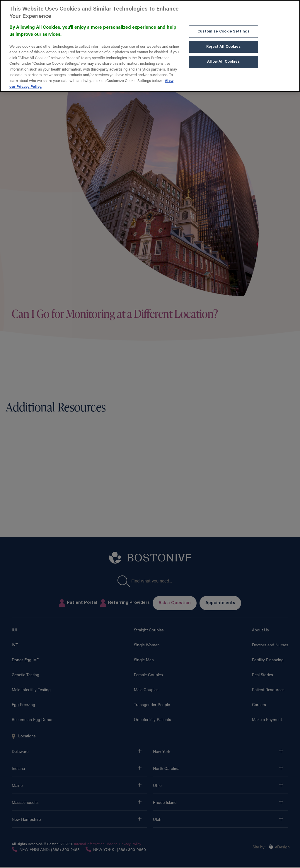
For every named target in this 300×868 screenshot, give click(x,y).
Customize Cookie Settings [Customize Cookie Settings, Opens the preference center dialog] (223, 30)
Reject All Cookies (223, 45)
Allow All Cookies (223, 60)
